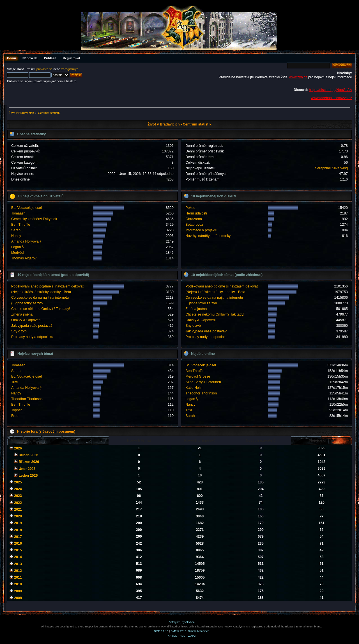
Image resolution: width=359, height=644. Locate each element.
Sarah (16, 230)
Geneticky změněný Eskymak (34, 219)
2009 (18, 591)
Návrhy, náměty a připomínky (208, 236)
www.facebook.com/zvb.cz (332, 98)
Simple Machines (199, 631)
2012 (18, 571)
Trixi (14, 382)
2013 (18, 564)
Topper (17, 410)
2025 (18, 482)
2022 (18, 503)
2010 (18, 584)
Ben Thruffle (21, 225)
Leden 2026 (28, 476)
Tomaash (18, 213)
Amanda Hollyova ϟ (26, 241)
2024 (18, 489)
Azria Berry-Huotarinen (203, 382)
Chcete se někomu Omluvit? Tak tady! (41, 309)
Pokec (190, 208)
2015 (18, 550)
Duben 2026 (28, 455)
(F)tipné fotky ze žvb (27, 303)
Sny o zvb (19, 331)
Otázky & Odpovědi (26, 320)
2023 (18, 496)
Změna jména (22, 314)
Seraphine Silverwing (331, 168)
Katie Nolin (194, 388)
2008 (18, 598)
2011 (18, 577)
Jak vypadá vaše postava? (32, 326)
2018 (18, 530)
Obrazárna (194, 219)
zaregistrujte (70, 69)
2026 (18, 448)
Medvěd (17, 253)
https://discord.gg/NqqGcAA (330, 90)
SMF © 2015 (179, 631)
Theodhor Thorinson (27, 399)
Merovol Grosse (198, 376)
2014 (18, 557)
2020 (18, 516)
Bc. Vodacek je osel (27, 208)
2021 (18, 510)
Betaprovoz (194, 225)
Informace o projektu (201, 230)
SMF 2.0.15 (161, 631)
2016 (18, 543)
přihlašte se (44, 69)
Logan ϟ (18, 247)
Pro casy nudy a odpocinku (32, 337)
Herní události (196, 213)
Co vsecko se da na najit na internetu (40, 298)
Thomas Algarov (24, 258)
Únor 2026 (27, 469)
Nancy (16, 236)
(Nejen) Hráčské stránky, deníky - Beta (41, 292)
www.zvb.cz (298, 77)
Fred (15, 416)
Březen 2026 (29, 462)
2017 (18, 537)
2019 (18, 523)
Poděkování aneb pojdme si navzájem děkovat (47, 286)
